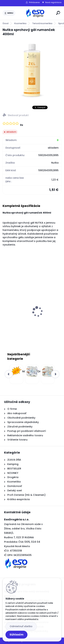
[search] (58, 13)
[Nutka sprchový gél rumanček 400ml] (32, 71)
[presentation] (5, 306)
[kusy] (15, 342)
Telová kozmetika (42, 23)
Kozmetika (20, 23)
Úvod (5, 23)
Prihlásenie (34, 2)
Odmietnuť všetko (21, 626)
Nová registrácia (53, 2)
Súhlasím (16, 635)
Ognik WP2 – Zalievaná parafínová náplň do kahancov (32, 321)
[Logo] (35, 13)
